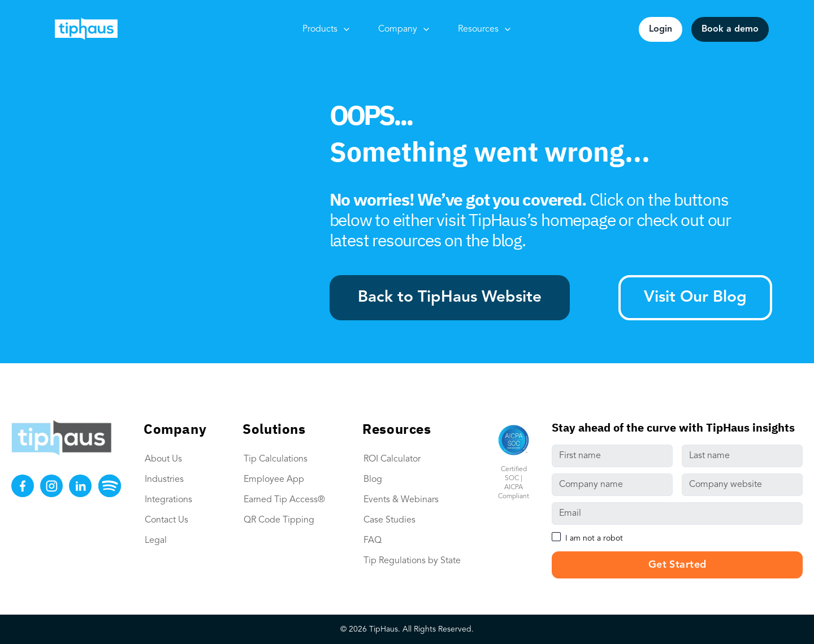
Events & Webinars (401, 500)
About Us (163, 459)
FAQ (373, 541)
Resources (485, 29)
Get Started (677, 565)
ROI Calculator (392, 459)
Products (327, 29)
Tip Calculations (276, 459)
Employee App (274, 480)
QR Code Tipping (279, 520)
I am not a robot (594, 538)
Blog (373, 480)
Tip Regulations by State (412, 561)
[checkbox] (556, 537)
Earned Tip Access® (284, 500)
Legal (156, 541)
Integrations (168, 500)
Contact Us (166, 520)
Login (661, 29)
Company (404, 29)
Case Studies (389, 520)
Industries (164, 480)
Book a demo (730, 29)
